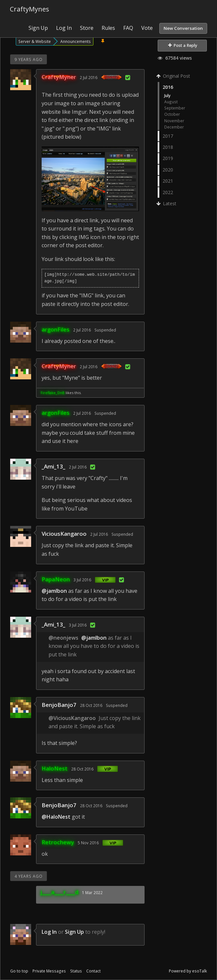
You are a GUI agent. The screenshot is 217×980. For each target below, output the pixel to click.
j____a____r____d (59, 892)
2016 (168, 87)
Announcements (76, 41)
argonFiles (56, 329)
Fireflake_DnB (53, 393)
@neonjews (63, 638)
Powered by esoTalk (188, 971)
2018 (168, 147)
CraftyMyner (59, 77)
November (174, 121)
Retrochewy (58, 842)
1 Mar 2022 (92, 892)
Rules (108, 28)
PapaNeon (56, 579)
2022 (168, 192)
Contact (93, 971)
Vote (147, 28)
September (175, 108)
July (167, 95)
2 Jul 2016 (89, 77)
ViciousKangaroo (64, 534)
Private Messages (49, 971)
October (172, 114)
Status (76, 971)
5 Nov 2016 (88, 843)
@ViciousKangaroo (72, 718)
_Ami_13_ (53, 466)
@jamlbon (54, 591)
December (174, 127)
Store (87, 28)
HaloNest (55, 768)
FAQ (128, 28)
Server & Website (35, 41)
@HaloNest (56, 817)
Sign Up (38, 28)
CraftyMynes (30, 9)
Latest (167, 203)
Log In (64, 28)
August (171, 102)
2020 (168, 170)
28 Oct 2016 (91, 705)
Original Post (174, 76)
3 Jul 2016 (82, 580)
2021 (168, 181)
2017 (168, 136)
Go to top (19, 971)
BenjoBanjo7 (59, 705)
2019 (168, 158)
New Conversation (183, 28)
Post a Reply (183, 45)
